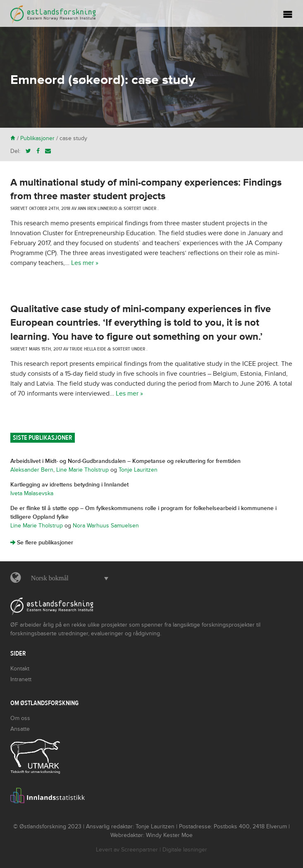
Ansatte (20, 729)
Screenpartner (140, 850)
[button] (68, 578)
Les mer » (85, 263)
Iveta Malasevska (32, 493)
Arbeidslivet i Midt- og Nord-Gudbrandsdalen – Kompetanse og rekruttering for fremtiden (125, 461)
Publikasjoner (37, 138)
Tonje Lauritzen (138, 470)
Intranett (21, 679)
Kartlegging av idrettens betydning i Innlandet (69, 485)
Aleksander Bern (32, 470)
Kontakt (20, 669)
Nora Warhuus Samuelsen (106, 526)
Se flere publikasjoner (42, 542)
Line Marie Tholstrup (82, 470)
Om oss (20, 718)
